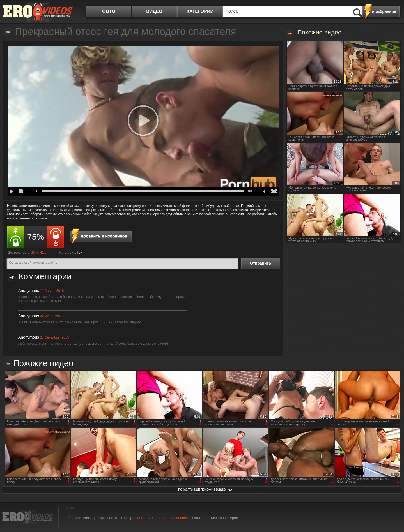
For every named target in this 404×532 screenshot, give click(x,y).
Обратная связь (79, 518)
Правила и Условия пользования (160, 518)
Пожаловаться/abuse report (215, 518)
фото (109, 11)
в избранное (384, 11)
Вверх (393, 498)
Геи (80, 253)
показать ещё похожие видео (202, 490)
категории (200, 11)
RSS (125, 518)
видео (154, 11)
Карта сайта (107, 518)
